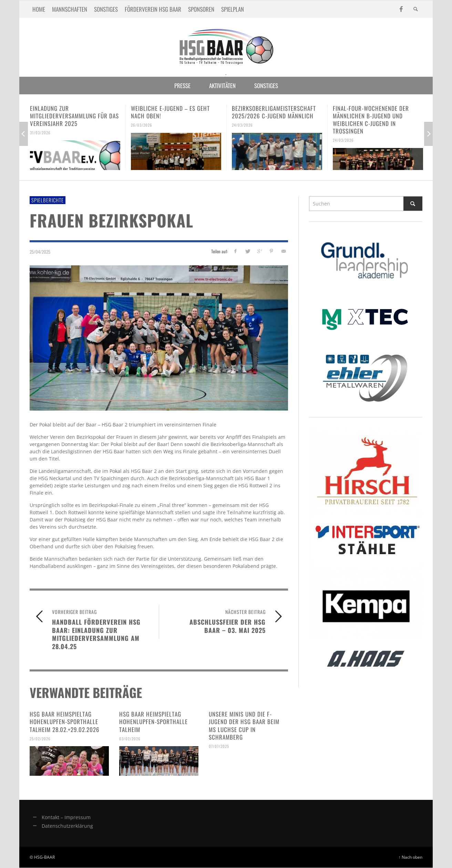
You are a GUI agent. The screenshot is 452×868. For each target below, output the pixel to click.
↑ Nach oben (410, 857)
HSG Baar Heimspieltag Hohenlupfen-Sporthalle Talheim (153, 722)
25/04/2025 (40, 251)
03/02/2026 (130, 738)
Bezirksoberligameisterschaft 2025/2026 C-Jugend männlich (274, 112)
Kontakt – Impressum (66, 817)
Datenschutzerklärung (67, 826)
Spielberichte (48, 200)
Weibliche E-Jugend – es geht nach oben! (170, 112)
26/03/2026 (142, 125)
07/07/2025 (219, 746)
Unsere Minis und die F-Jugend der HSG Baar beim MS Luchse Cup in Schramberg (244, 725)
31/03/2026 (40, 133)
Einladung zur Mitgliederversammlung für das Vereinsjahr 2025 (74, 116)
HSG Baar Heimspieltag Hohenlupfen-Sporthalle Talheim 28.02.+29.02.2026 (65, 722)
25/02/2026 (40, 738)
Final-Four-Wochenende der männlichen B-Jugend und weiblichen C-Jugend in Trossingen (371, 120)
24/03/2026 (242, 125)
